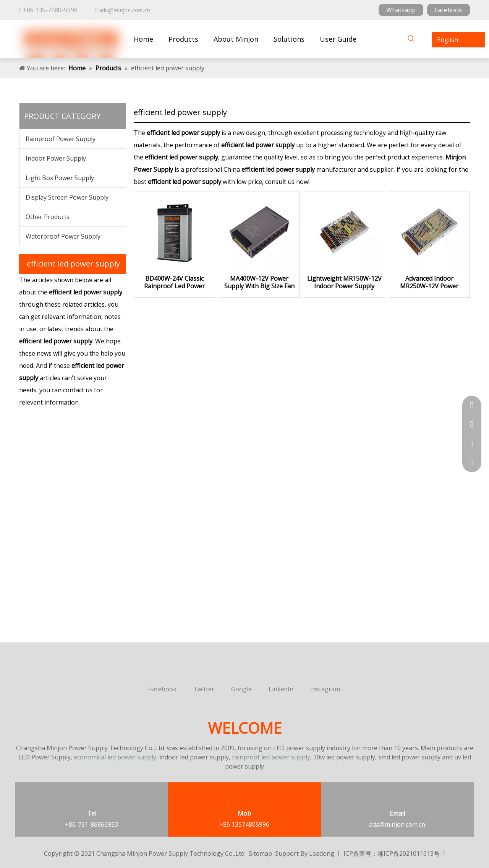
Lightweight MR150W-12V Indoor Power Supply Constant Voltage (344, 282)
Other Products (48, 217)
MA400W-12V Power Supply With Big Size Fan (259, 282)
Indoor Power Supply (56, 158)
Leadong (322, 853)
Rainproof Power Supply (61, 139)
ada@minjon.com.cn (397, 824)
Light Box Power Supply (60, 178)
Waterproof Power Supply (63, 236)
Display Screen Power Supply (67, 197)
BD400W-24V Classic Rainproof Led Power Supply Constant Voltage (174, 282)
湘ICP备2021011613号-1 (411, 853)
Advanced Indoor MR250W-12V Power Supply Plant (429, 282)
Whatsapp (401, 10)
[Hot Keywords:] (411, 40)
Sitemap (260, 853)
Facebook (449, 10)
